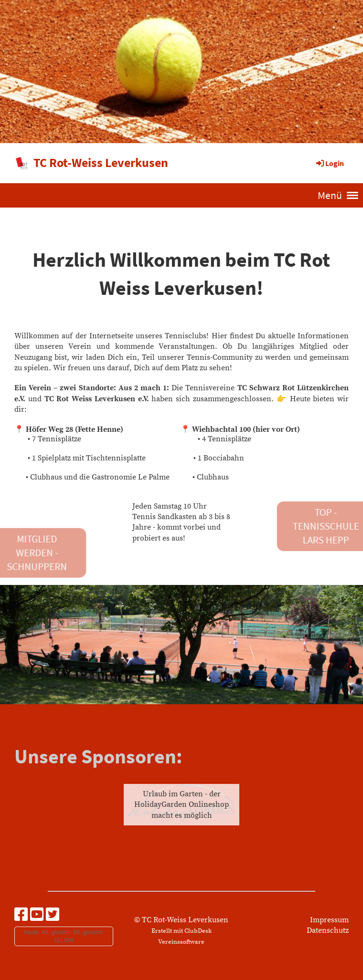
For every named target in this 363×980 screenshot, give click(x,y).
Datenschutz (328, 930)
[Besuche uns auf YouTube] (37, 916)
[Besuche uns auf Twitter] (53, 916)
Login (329, 163)
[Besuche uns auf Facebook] (21, 916)
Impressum (329, 920)
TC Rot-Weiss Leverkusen (101, 162)
